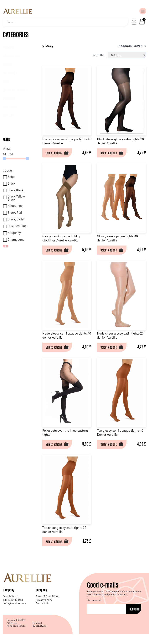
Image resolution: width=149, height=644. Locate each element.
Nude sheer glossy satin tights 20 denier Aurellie (120, 335)
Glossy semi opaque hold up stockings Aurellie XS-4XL (62, 238)
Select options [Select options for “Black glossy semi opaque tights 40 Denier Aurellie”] (54, 153)
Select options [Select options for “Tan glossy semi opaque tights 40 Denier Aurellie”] (109, 444)
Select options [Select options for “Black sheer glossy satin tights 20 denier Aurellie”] (109, 153)
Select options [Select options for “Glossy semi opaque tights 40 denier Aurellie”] (109, 250)
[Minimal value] (16, 159)
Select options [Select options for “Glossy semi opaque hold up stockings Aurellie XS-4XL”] (54, 250)
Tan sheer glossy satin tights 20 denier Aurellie (64, 530)
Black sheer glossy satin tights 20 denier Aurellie (120, 141)
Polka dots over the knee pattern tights (65, 433)
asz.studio (41, 626)
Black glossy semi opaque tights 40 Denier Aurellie (67, 141)
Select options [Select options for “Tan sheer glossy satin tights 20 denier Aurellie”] (54, 541)
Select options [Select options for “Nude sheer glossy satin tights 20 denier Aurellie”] (109, 347)
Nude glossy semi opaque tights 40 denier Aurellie (67, 335)
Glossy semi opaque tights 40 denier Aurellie (117, 238)
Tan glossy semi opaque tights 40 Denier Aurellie (120, 433)
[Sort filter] (127, 55)
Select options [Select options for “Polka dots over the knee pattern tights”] (54, 444)
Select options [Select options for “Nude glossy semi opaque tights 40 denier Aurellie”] (54, 347)
